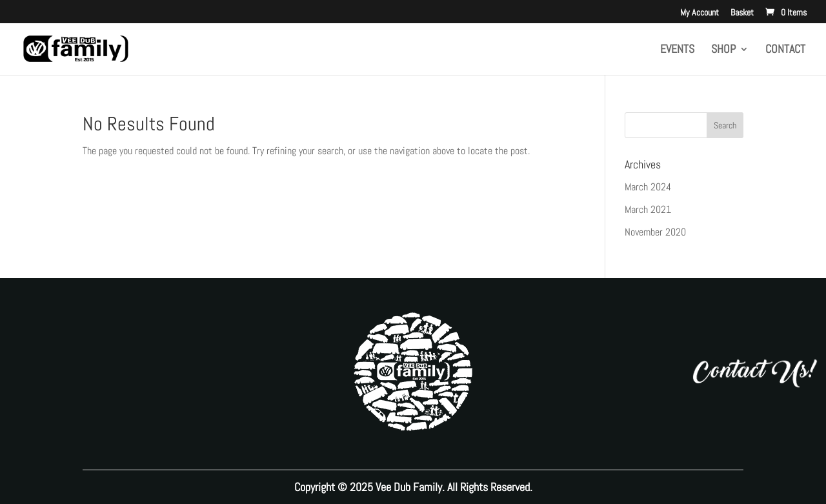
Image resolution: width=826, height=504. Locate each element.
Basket (742, 13)
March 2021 (648, 209)
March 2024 (648, 187)
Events (677, 50)
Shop (723, 50)
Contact (785, 50)
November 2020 (655, 232)
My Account (700, 13)
